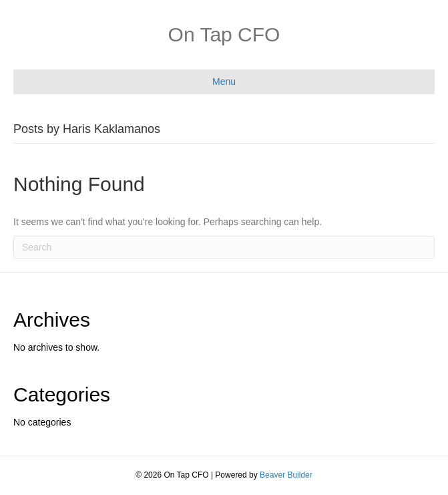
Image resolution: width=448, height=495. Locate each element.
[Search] (224, 247)
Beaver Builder (286, 475)
